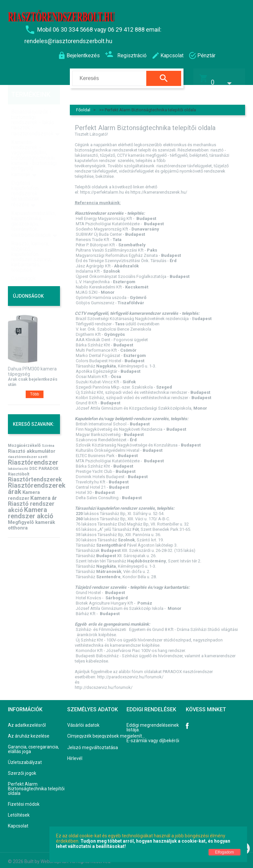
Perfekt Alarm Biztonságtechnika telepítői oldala (36, 785)
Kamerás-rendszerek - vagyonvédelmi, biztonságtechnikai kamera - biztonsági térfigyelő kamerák (34, 145)
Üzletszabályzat (25, 758)
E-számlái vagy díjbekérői (153, 737)
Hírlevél (75, 754)
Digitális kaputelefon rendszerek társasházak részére (25, 180)
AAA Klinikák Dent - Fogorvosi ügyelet (112, 335)
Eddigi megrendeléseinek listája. (153, 723)
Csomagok (24, 265)
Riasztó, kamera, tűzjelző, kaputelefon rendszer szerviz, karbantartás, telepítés (31, 243)
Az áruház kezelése (29, 732)
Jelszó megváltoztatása (93, 744)
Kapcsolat (18, 822)
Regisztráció (126, 55)
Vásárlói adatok (83, 721)
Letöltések (19, 811)
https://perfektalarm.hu (102, 188)
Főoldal (83, 106)
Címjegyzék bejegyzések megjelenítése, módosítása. (107, 732)
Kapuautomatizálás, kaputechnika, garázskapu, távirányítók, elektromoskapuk (34, 211)
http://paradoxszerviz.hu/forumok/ (130, 673)
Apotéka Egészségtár (97, 367)
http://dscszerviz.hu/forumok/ (104, 683)
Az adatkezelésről (27, 721)
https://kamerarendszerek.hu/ (159, 188)
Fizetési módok (24, 800)
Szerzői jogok (22, 769)
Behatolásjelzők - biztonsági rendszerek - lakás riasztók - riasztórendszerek (33, 109)
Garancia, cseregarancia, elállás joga (33, 745)
